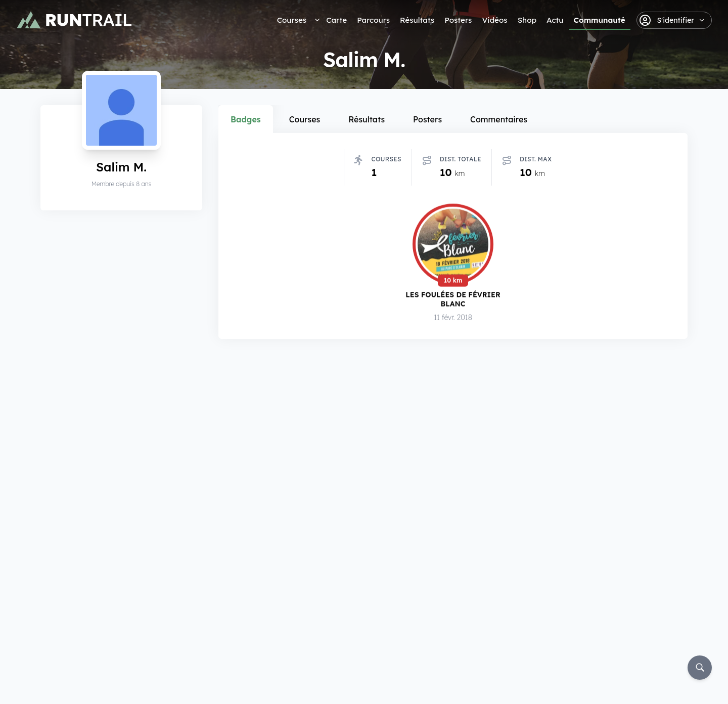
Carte (336, 20)
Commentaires (499, 119)
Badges (246, 119)
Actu (555, 20)
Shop (527, 20)
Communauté (600, 20)
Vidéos (494, 20)
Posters (458, 20)
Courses (292, 20)
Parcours (373, 20)
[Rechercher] (700, 668)
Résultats (417, 20)
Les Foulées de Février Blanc (453, 299)
